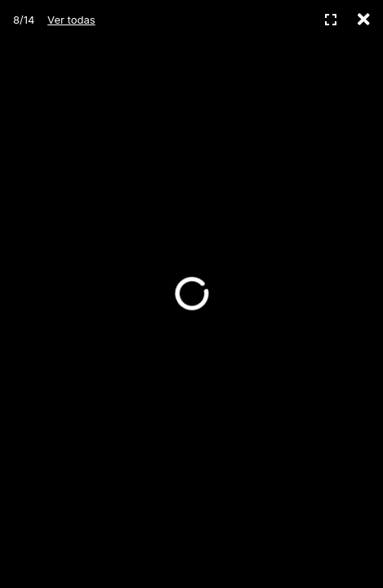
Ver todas (71, 20)
